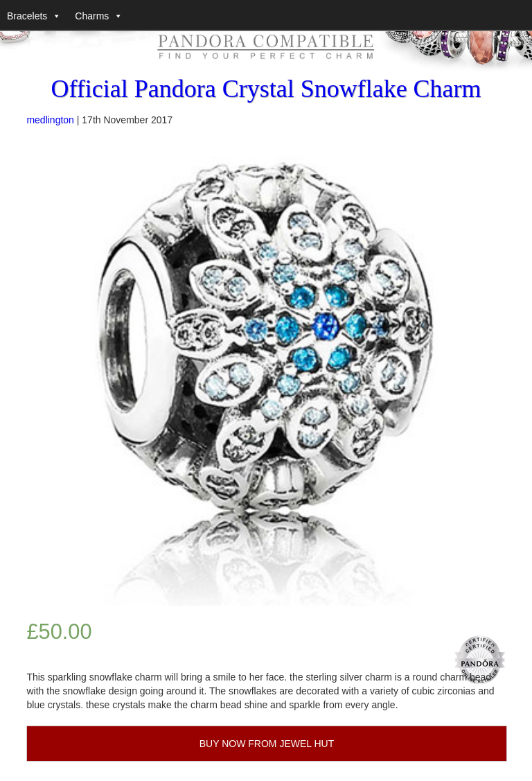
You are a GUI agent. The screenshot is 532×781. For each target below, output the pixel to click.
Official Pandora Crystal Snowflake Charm (266, 89)
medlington (50, 120)
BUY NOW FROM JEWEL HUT (267, 744)
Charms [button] (92, 16)
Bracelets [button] (27, 16)
